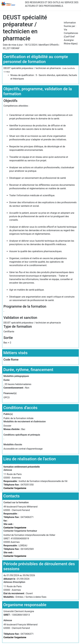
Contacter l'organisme (15, 488)
